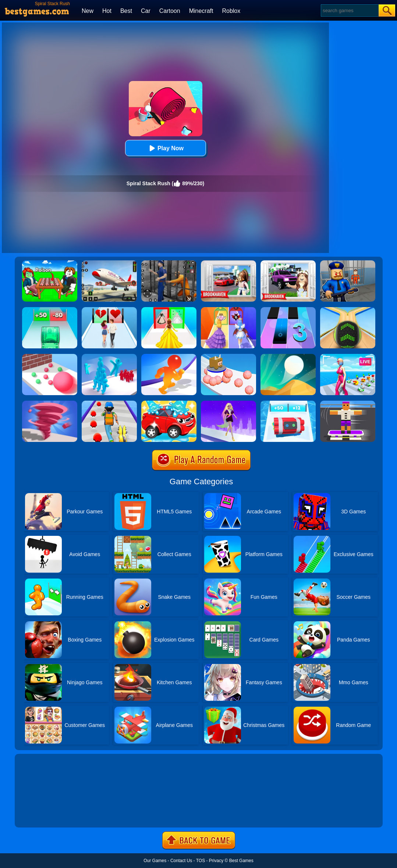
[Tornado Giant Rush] (50, 403)
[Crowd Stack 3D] (109, 356)
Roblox (231, 11)
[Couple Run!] (109, 310)
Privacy (216, 861)
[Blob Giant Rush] (169, 356)
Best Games (241, 861)
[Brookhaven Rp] (228, 263)
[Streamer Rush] (348, 356)
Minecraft (201, 11)
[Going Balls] (348, 310)
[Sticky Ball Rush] (228, 356)
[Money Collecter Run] (50, 310)
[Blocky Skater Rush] (348, 403)
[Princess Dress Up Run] (169, 310)
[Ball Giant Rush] (50, 356)
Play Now (165, 148)
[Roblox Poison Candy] (50, 263)
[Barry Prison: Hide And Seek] (348, 263)
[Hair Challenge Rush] (228, 403)
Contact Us (181, 861)
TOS (201, 861)
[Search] (349, 10)
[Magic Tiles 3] (288, 310)
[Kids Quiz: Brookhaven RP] (288, 263)
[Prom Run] (228, 310)
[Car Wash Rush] (169, 403)
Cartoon (170, 11)
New (88, 11)
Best (126, 11)
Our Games (155, 861)
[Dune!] (288, 356)
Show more (40, 813)
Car (146, 11)
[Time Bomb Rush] (288, 403)
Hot (107, 11)
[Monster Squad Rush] (109, 403)
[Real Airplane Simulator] (109, 263)
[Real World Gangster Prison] (169, 263)
